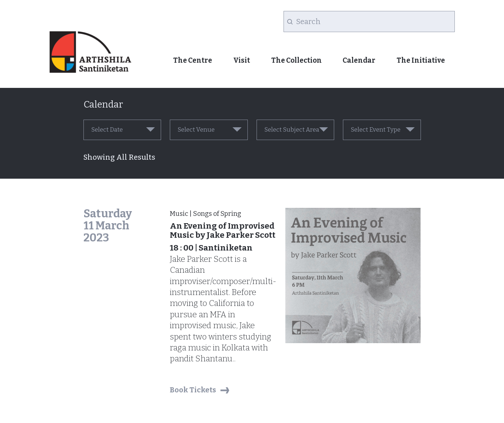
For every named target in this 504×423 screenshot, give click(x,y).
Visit (242, 60)
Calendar (359, 60)
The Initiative (421, 60)
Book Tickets (193, 390)
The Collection (296, 60)
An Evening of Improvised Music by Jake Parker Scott (223, 230)
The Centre (193, 60)
